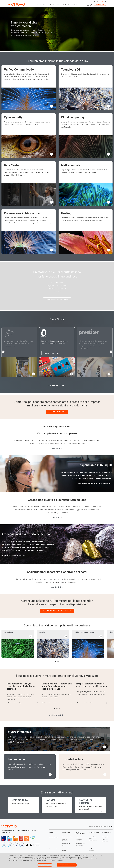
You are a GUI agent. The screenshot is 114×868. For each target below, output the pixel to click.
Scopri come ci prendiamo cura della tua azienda (94, 483)
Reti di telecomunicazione (80, 833)
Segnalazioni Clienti (80, 843)
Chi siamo (39, 5)
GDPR (64, 846)
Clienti (52, 5)
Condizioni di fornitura (67, 837)
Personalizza (45, 865)
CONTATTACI (100, 4)
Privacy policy (105, 837)
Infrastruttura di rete (94, 832)
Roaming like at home (93, 838)
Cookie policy (105, 839)
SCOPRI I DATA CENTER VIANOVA (57, 300)
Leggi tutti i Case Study (56, 385)
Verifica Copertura (107, 832)
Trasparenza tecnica (81, 837)
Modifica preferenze (91, 850)
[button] (111, 352)
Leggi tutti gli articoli (56, 715)
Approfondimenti (73, 5)
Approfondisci (56, 587)
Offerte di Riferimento (65, 840)
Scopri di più (56, 448)
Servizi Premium (93, 841)
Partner (58, 5)
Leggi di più (56, 518)
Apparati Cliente (79, 846)
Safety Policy (105, 842)
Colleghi (64, 5)
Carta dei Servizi (66, 843)
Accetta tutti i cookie (67, 865)
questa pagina (25, 857)
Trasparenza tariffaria (79, 840)
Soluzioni (46, 5)
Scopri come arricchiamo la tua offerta (14, 555)
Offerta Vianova (66, 832)
